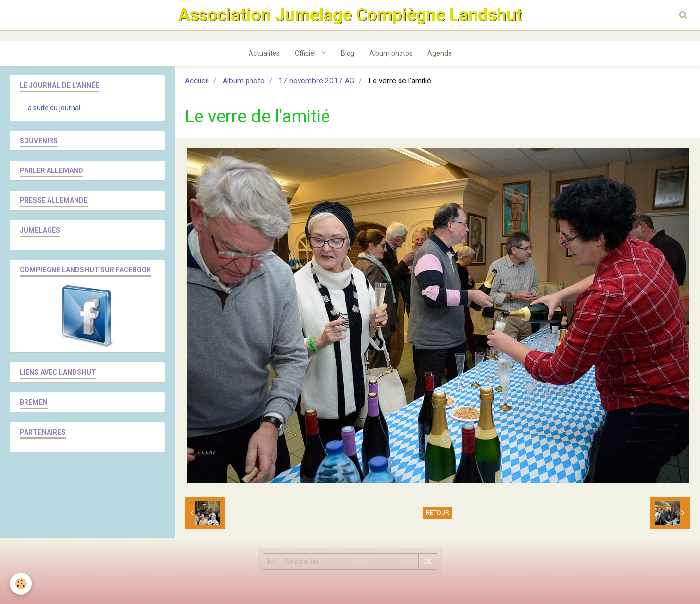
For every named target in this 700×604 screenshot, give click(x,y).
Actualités (264, 53)
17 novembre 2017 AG (316, 81)
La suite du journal (52, 108)
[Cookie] (21, 584)
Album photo (244, 81)
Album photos (391, 53)
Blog (348, 53)
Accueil (197, 81)
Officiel (306, 53)
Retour (437, 513)
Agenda (440, 53)
